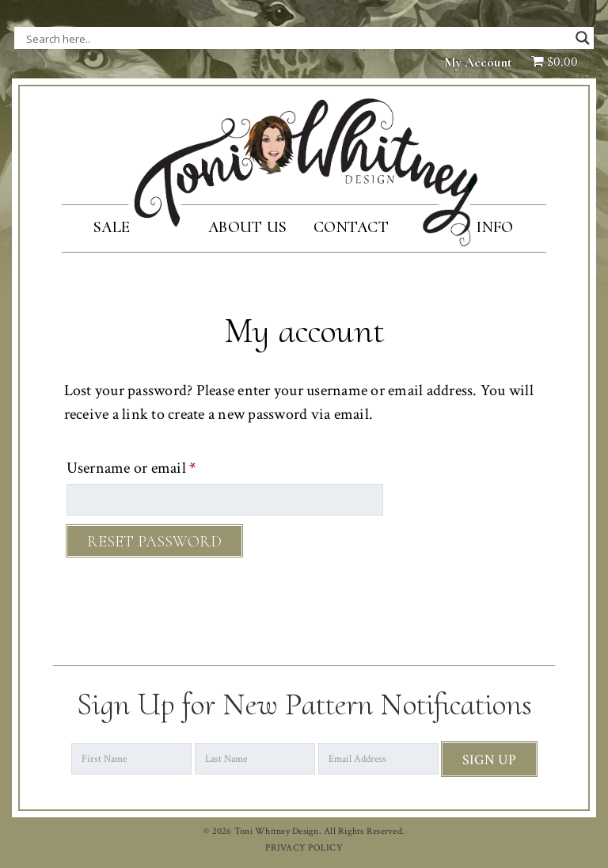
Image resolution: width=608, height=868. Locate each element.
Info (494, 227)
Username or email (160, 465)
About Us (247, 227)
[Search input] (184, 38)
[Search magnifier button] (583, 38)
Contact (351, 227)
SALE (112, 227)
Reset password (154, 542)
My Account (478, 62)
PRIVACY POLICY (304, 848)
